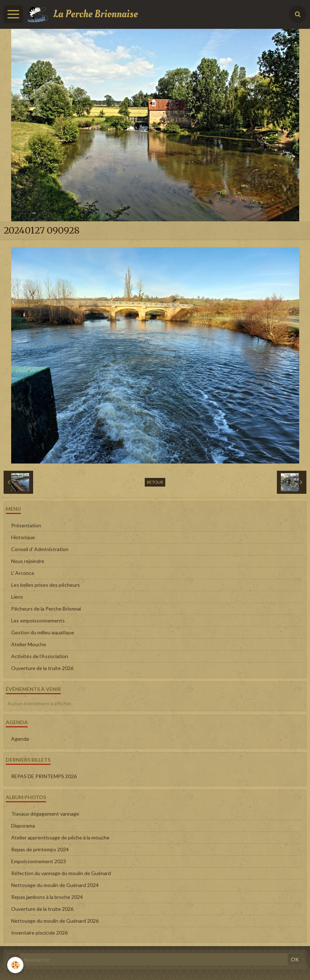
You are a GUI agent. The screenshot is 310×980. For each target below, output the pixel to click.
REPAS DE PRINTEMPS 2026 (44, 776)
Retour (155, 482)
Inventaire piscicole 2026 (39, 933)
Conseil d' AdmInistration (40, 549)
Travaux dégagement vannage (45, 814)
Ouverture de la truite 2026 (42, 668)
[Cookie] (15, 965)
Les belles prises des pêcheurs (46, 585)
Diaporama (23, 826)
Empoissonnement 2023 (39, 861)
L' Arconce (23, 573)
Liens (17, 597)
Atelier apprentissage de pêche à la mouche (60, 837)
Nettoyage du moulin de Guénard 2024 (55, 885)
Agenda (20, 739)
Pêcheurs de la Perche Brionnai (46, 609)
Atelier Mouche (29, 644)
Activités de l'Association (40, 656)
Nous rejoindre (28, 561)
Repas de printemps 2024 (40, 849)
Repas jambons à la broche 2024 (47, 897)
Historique (23, 537)
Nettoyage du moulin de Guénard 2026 (55, 921)
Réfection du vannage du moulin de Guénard (61, 873)
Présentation (26, 525)
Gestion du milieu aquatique (43, 632)
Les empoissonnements (38, 620)
